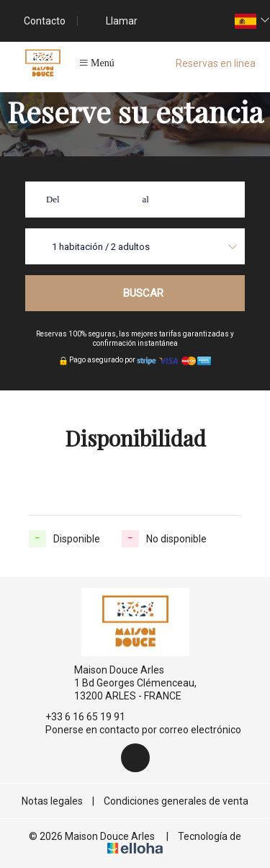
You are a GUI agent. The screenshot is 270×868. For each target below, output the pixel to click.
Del (53, 199)
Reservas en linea (216, 63)
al (146, 199)
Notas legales (52, 801)
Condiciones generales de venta (176, 801)
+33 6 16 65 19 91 (77, 717)
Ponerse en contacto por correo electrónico (135, 730)
